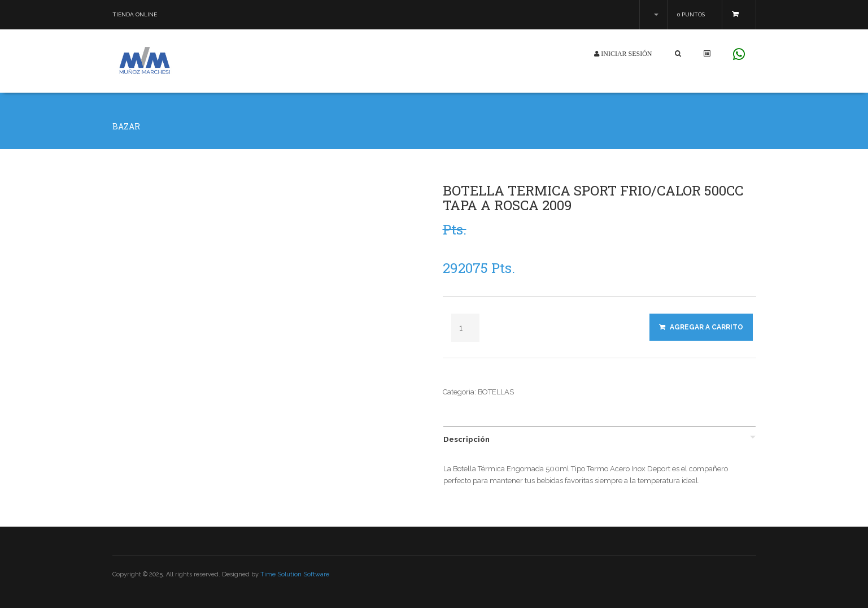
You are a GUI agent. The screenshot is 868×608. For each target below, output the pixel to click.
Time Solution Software (295, 574)
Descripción (466, 440)
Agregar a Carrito (701, 327)
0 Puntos (691, 14)
